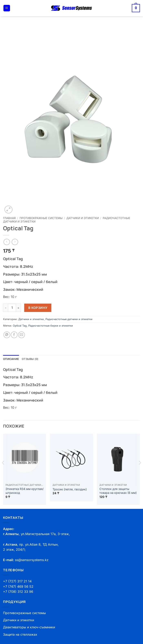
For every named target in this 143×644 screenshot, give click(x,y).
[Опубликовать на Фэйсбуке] (14, 335)
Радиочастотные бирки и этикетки (51, 326)
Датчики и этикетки (83, 218)
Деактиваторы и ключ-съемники (29, 627)
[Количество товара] (12, 308)
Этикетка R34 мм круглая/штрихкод (25, 491)
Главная (9, 218)
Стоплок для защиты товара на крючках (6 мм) (118, 491)
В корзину (38, 308)
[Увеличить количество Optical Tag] (19, 308)
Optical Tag (20, 326)
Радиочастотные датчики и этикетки (69, 319)
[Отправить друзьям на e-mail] (21, 335)
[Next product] (7, 242)
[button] (7, 8)
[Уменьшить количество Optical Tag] (5, 308)
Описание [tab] (11, 359)
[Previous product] (15, 242)
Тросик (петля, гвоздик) (70, 489)
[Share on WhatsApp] (7, 335)
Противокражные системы (41, 218)
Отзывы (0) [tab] (30, 359)
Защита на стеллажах (20, 634)
